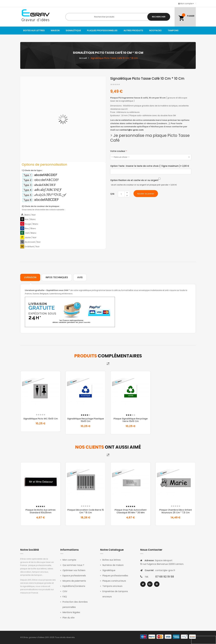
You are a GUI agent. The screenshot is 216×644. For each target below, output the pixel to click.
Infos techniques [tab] (57, 277)
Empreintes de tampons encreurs (115, 594)
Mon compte (69, 560)
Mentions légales (71, 612)
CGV (65, 591)
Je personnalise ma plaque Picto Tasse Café (150, 138)
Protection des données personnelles (75, 604)
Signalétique (109, 570)
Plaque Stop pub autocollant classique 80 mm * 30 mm (131, 511)
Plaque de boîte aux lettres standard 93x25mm (40, 511)
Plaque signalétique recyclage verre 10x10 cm (131, 420)
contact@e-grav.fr (165, 570)
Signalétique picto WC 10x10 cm (41, 419)
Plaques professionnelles (115, 576)
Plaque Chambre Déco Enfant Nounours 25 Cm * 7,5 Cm (176, 511)
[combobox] (118, 17)
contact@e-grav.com (131, 130)
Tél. (147, 577)
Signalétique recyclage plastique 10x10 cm (85, 420)
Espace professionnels (74, 576)
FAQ (65, 597)
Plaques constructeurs (114, 581)
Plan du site (69, 618)
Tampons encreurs (112, 586)
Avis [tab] (80, 277)
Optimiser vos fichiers (74, 570)
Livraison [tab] (30, 277)
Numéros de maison (113, 565)
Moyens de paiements (74, 581)
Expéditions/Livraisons (74, 586)
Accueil (83, 58)
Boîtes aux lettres (112, 560)
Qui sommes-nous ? (73, 565)
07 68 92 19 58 (165, 577)
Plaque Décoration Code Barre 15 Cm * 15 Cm (86, 511)
